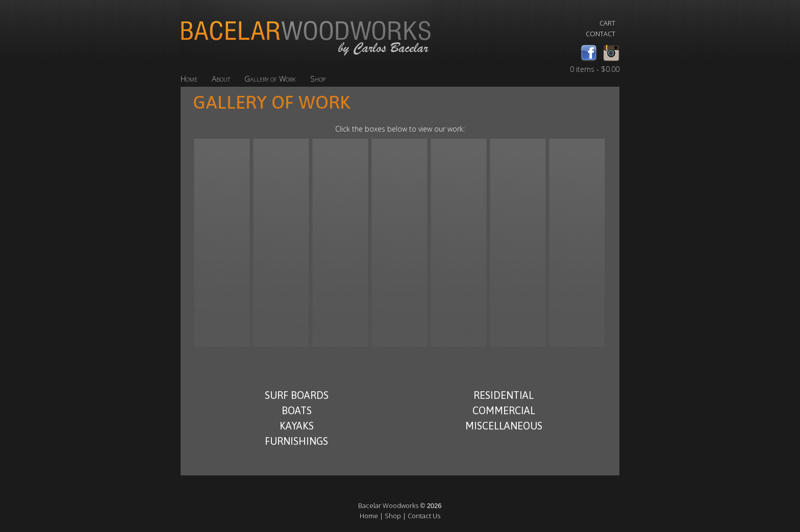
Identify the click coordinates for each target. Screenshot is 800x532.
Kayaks (297, 426)
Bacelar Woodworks (388, 505)
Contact (601, 34)
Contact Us (424, 516)
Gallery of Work (270, 79)
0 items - (595, 69)
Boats (297, 410)
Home (189, 79)
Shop (318, 79)
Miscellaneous (504, 426)
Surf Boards (297, 395)
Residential (504, 395)
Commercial (504, 410)
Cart (607, 23)
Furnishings (296, 441)
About (221, 79)
